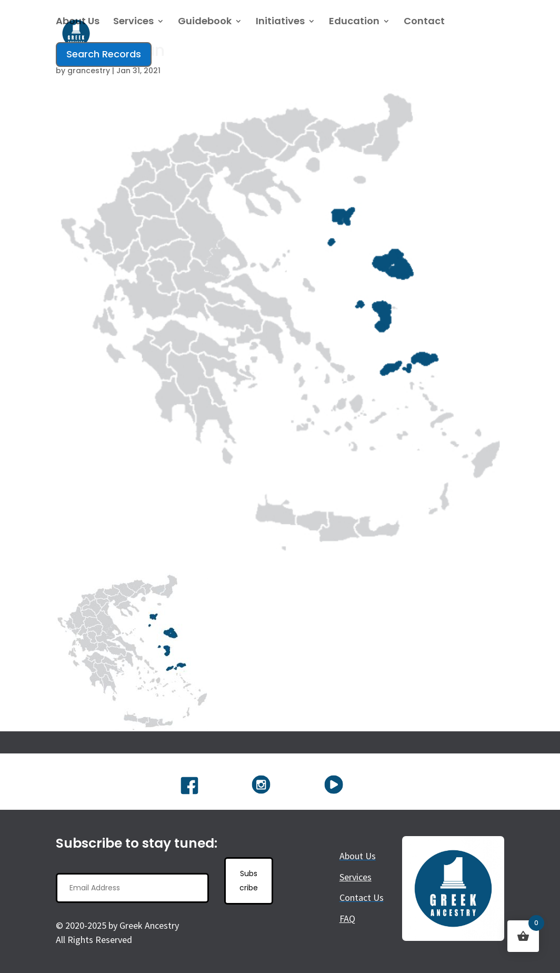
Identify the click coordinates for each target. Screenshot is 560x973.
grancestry (89, 71)
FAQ (347, 919)
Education (354, 22)
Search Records (104, 54)
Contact (424, 22)
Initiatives (280, 22)
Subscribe (249, 881)
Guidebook (205, 22)
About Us (78, 22)
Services (133, 22)
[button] (132, 652)
